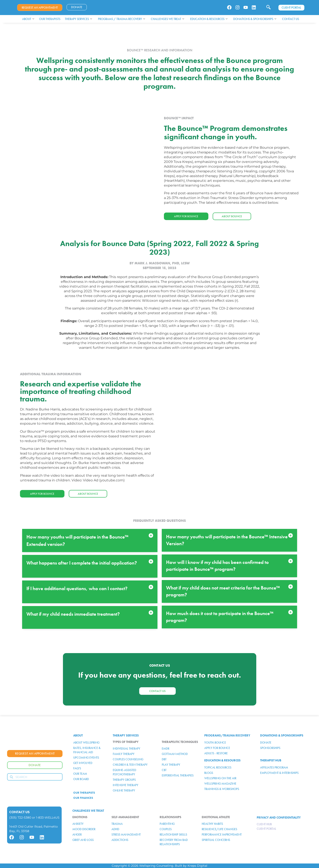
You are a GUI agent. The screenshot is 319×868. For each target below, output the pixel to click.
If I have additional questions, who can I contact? (77, 588)
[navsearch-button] (269, 8)
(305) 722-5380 (20, 817)
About (28, 19)
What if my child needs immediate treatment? (73, 614)
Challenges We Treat (167, 19)
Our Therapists (50, 19)
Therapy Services (78, 19)
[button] (90, 540)
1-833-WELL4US (48, 817)
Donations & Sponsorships (255, 19)
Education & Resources (209, 19)
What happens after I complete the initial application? (82, 563)
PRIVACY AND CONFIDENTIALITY (279, 817)
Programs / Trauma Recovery (121, 19)
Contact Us (291, 19)
